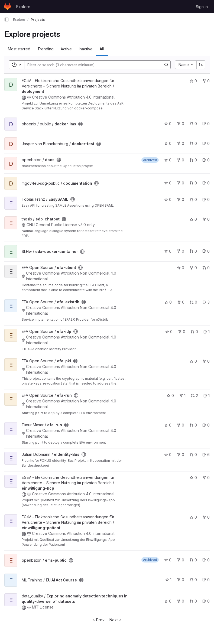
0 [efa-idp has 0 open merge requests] (194, 332)
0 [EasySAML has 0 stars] (168, 199)
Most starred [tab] (19, 49)
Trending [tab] (46, 49)
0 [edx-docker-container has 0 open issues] (206, 251)
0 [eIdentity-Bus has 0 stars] (168, 455)
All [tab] (102, 49)
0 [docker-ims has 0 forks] (181, 124)
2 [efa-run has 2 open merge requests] (194, 396)
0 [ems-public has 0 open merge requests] (193, 560)
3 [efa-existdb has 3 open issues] (206, 302)
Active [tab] (66, 49)
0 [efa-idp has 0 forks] (182, 332)
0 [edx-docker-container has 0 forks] (181, 251)
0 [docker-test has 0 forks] (181, 143)
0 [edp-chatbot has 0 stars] (193, 219)
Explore (23, 7)
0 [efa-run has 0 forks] (181, 425)
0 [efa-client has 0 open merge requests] (206, 268)
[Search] (90, 65)
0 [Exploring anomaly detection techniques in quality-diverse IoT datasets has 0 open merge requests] (193, 601)
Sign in (202, 7)
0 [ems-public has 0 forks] (181, 560)
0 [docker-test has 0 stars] (168, 143)
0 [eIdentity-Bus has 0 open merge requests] (193, 455)
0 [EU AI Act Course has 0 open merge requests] (193, 580)
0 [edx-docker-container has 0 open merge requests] (193, 251)
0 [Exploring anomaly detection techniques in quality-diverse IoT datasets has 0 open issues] (206, 601)
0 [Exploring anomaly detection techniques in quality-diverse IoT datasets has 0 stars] (168, 601)
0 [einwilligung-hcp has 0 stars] (193, 478)
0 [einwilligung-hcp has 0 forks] (206, 478)
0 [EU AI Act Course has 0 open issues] (206, 580)
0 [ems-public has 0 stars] (168, 560)
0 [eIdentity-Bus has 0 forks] (181, 455)
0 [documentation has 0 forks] (181, 183)
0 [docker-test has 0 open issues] (206, 143)
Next (116, 620)
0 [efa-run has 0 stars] (170, 396)
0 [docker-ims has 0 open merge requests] (193, 124)
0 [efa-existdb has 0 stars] (168, 302)
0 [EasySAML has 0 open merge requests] (193, 199)
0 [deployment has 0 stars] (193, 81)
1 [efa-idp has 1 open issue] (207, 332)
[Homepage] (7, 6)
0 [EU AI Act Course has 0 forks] (181, 580)
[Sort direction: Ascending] (201, 65)
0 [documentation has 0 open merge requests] (193, 183)
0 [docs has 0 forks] (181, 160)
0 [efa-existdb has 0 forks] (181, 302)
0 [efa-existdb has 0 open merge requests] (194, 302)
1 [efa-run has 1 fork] (182, 396)
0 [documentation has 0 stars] (168, 183)
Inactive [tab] (86, 49)
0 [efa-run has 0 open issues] (206, 425)
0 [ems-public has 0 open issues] (206, 560)
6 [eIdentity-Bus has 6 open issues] (206, 455)
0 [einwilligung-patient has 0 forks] (206, 517)
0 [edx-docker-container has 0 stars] (168, 251)
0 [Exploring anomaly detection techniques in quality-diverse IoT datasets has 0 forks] (181, 601)
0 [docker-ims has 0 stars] (168, 124)
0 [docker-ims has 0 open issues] (206, 124)
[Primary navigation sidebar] (7, 19)
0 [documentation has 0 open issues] (206, 183)
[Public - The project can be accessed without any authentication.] (24, 98)
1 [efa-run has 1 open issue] (207, 396)
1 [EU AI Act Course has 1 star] (168, 580)
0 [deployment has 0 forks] (206, 81)
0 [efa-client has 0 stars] (181, 268)
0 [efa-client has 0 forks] (193, 268)
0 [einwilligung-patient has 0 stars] (193, 517)
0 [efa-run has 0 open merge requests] (193, 425)
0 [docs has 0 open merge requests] (193, 160)
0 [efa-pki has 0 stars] (193, 361)
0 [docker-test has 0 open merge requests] (193, 143)
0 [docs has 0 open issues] (206, 160)
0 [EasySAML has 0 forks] (181, 199)
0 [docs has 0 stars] (168, 160)
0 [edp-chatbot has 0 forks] (206, 219)
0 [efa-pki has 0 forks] (206, 361)
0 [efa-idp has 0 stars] (169, 332)
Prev (98, 620)
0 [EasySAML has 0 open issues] (206, 199)
